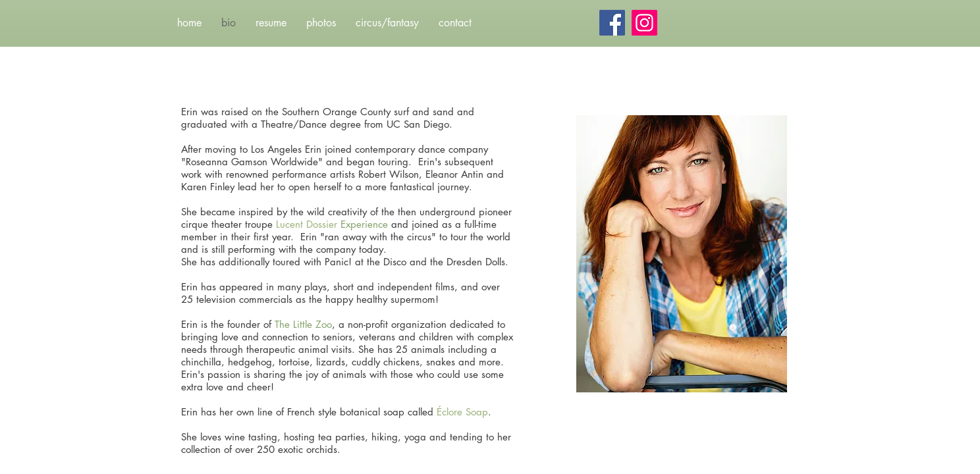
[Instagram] (644, 23)
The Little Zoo (303, 324)
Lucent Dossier (307, 224)
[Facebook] (612, 23)
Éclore (451, 412)
